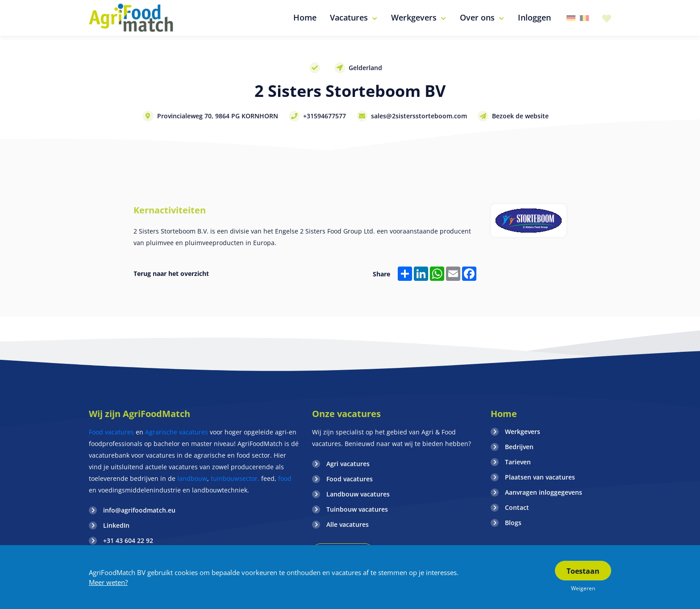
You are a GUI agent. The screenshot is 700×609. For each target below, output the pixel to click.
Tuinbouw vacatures (357, 509)
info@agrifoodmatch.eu (139, 510)
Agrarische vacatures (177, 432)
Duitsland (571, 18)
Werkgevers (523, 432)
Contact (517, 507)
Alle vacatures (348, 524)
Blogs (513, 523)
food (285, 478)
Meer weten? (108, 582)
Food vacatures (111, 432)
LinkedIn (116, 525)
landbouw (192, 478)
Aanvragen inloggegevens (544, 492)
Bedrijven (519, 447)
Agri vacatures (348, 464)
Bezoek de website (520, 116)
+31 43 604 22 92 (128, 540)
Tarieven (518, 462)
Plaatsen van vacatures (540, 477)
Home (504, 414)
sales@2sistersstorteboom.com (419, 116)
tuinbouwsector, (235, 478)
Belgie (584, 18)
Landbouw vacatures (358, 494)
